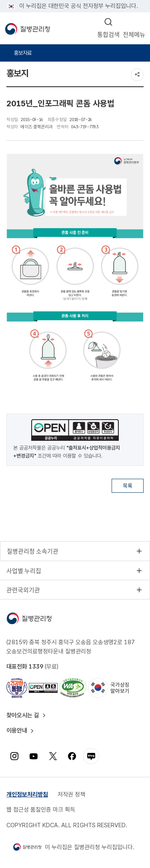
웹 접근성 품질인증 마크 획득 (41, 810)
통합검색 (108, 34)
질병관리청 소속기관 (33, 551)
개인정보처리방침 (27, 794)
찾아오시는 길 (23, 715)
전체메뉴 (134, 34)
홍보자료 (23, 53)
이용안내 (17, 731)
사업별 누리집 (24, 571)
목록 (128, 485)
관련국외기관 (23, 590)
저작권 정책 (71, 794)
